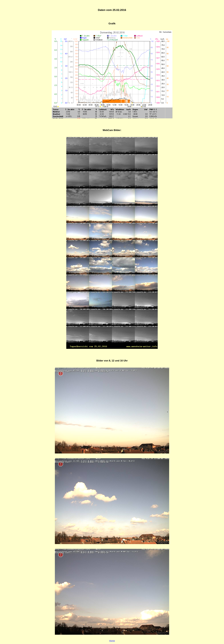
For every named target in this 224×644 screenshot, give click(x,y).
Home (112, 641)
